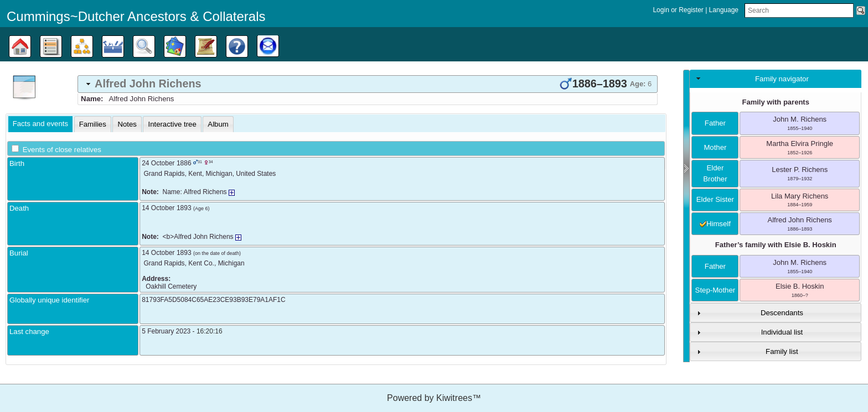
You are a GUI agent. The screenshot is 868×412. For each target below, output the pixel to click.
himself (715, 224)
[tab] (368, 84)
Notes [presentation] (127, 124)
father (715, 123)
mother (715, 147)
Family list (782, 351)
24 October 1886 (166, 163)
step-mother (715, 290)
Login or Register (679, 10)
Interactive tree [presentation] (172, 124)
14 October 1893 (166, 208)
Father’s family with (776, 245)
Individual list (782, 332)
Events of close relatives (62, 150)
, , (194, 263)
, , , (210, 174)
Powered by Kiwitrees (434, 398)
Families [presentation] (93, 124)
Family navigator (782, 79)
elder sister (715, 199)
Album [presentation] (218, 124)
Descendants (782, 313)
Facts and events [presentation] (40, 124)
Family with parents (776, 102)
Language (724, 10)
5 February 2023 (166, 331)
